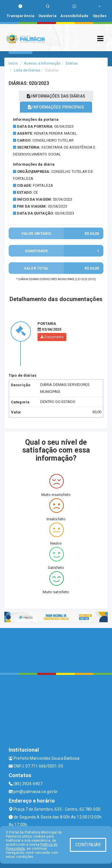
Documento (52, 337)
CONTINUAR (88, 845)
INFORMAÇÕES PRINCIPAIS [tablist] (56, 107)
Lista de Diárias (27, 70)
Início (13, 63)
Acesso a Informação (42, 63)
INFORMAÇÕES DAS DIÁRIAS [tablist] (56, 96)
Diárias (72, 63)
